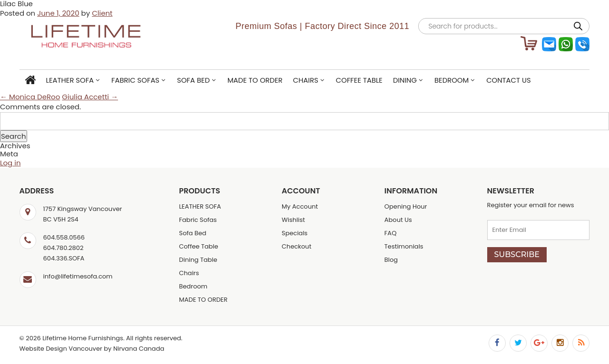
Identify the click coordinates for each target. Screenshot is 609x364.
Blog (391, 260)
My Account (300, 206)
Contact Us (509, 80)
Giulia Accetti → (90, 97)
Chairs (306, 80)
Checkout (296, 246)
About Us (398, 220)
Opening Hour (406, 206)
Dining (405, 80)
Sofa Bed (193, 80)
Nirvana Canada (139, 349)
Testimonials (404, 246)
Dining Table (198, 260)
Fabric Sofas (135, 80)
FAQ (391, 233)
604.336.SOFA (64, 258)
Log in (10, 163)
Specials (295, 233)
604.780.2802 (64, 248)
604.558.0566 (64, 237)
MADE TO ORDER (255, 80)
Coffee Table (359, 80)
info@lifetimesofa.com (78, 276)
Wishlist (293, 220)
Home (30, 81)
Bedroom (452, 80)
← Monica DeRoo (30, 97)
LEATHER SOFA (70, 80)
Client (102, 13)
